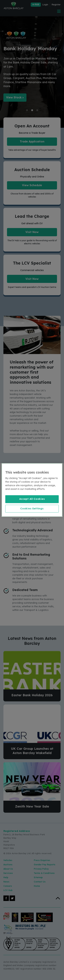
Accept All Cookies (32, 499)
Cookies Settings (32, 509)
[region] (32, 490)
